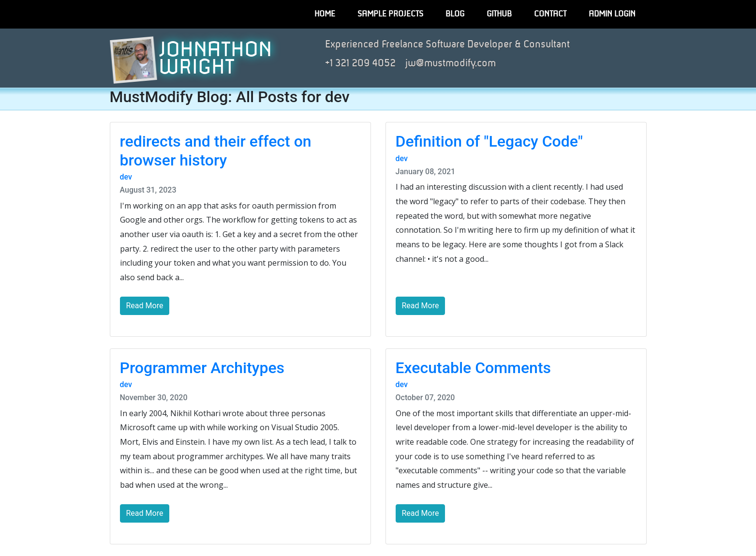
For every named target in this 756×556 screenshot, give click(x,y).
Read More (145, 306)
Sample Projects (390, 14)
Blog (455, 14)
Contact (550, 14)
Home (325, 14)
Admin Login (612, 14)
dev (126, 177)
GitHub (499, 14)
